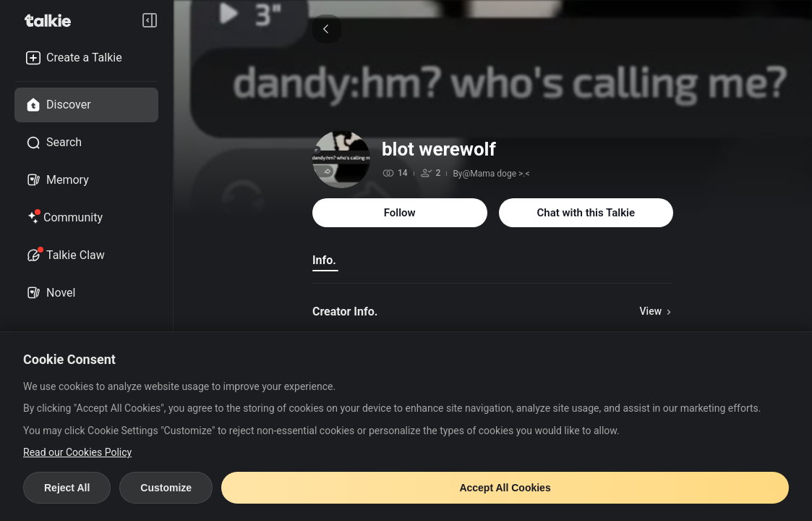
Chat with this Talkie (586, 213)
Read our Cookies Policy (77, 452)
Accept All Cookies (505, 488)
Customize (166, 488)
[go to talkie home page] (52, 20)
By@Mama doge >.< (491, 174)
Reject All (67, 488)
